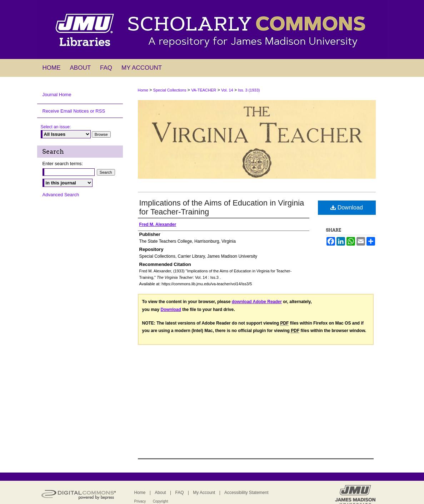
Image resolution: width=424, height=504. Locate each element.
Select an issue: (56, 127)
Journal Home (57, 95)
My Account (204, 493)
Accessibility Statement (246, 493)
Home (143, 90)
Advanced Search (61, 195)
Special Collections (170, 90)
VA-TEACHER (204, 90)
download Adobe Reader (257, 302)
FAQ (179, 493)
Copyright (161, 501)
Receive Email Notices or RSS (74, 111)
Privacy (140, 501)
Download (347, 207)
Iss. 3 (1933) (249, 90)
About (160, 493)
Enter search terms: (63, 164)
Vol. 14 (227, 90)
